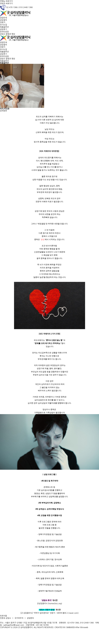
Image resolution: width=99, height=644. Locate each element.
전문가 (3, 22)
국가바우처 (19, 618)
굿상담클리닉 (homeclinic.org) (50, 603)
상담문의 (30, 618)
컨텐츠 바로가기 (6, 3)
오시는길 (3, 25)
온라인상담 (4, 32)
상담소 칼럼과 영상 (7, 34)
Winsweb (84, 627)
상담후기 (3, 29)
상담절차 (3, 20)
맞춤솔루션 (4, 27)
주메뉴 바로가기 (6, 1)
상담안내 (3, 18)
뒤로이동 (3, 616)
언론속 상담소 (6, 618)
